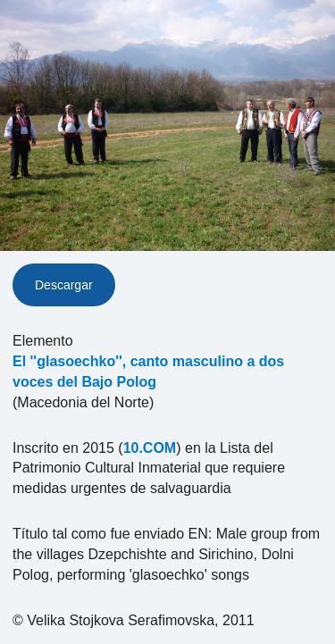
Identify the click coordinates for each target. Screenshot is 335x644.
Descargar (64, 285)
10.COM (150, 448)
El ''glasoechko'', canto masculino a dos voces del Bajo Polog (148, 372)
